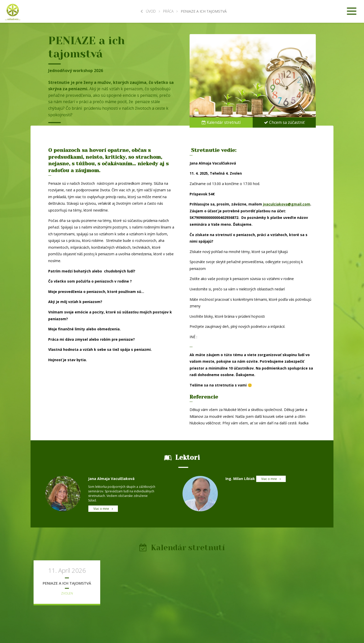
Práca (168, 11)
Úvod (148, 11)
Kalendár (221, 122)
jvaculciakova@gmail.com (287, 204)
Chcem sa (284, 122)
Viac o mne (103, 509)
